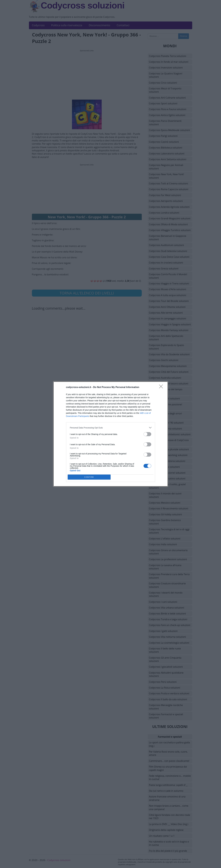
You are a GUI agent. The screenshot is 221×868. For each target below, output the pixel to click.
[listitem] (111, 428)
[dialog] (111, 434)
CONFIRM (89, 477)
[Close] (162, 387)
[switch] (147, 434)
